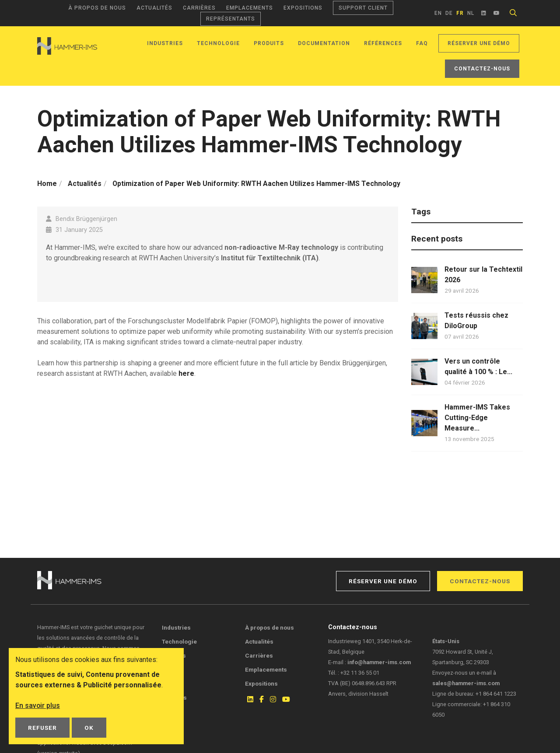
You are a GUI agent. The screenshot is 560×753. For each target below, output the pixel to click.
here (186, 373)
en (438, 13)
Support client (363, 8)
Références (383, 43)
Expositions (303, 8)
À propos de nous (97, 8)
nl (471, 13)
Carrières (199, 8)
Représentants (231, 19)
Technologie (218, 43)
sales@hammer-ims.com (466, 683)
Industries (165, 43)
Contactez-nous (482, 69)
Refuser (42, 728)
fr (460, 13)
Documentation (324, 43)
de (449, 13)
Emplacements (250, 8)
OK (89, 728)
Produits (269, 43)
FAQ (422, 43)
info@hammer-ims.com (379, 662)
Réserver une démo (479, 43)
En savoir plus (38, 706)
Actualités (154, 8)
